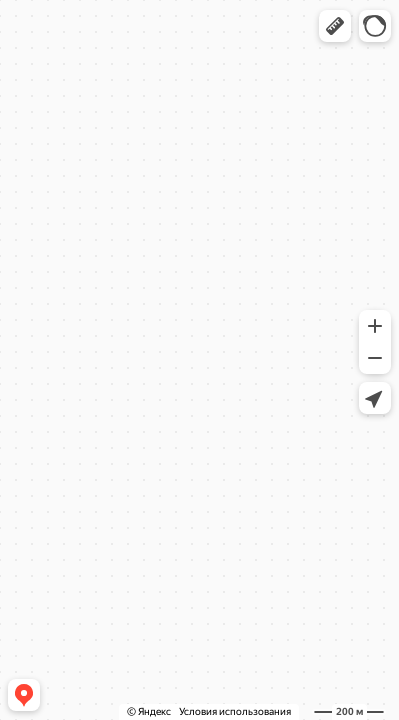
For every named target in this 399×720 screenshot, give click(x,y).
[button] (335, 26)
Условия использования (235, 711)
